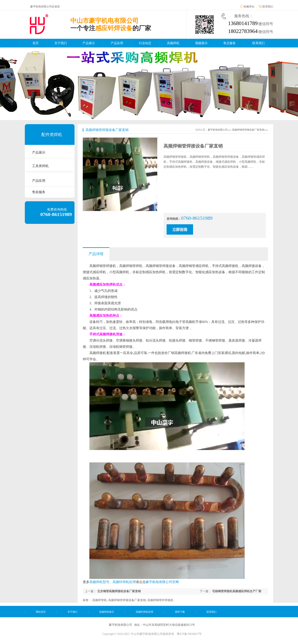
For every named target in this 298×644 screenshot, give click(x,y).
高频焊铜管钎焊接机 (160, 600)
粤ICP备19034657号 (189, 634)
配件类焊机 (52, 135)
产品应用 (117, 43)
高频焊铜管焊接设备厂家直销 (107, 130)
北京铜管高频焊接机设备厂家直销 (119, 591)
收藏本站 (249, 7)
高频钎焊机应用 (124, 582)
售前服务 (39, 192)
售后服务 (230, 43)
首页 (36, 43)
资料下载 (180, 612)
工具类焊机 (40, 166)
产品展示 (89, 43)
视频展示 (201, 43)
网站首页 (41, 612)
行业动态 (145, 43)
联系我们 (268, 7)
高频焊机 (173, 43)
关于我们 (61, 43)
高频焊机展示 (107, 612)
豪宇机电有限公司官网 (162, 582)
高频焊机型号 (99, 582)
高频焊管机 (100, 600)
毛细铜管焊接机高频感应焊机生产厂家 (237, 591)
